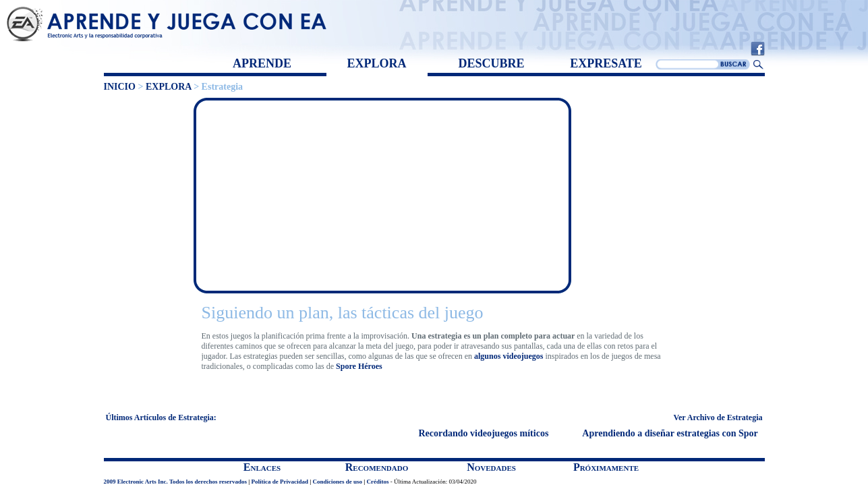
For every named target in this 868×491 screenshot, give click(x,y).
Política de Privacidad (280, 482)
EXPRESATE (606, 63)
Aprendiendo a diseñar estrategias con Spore (674, 433)
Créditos (378, 482)
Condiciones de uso (337, 482)
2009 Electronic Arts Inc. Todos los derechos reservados (176, 482)
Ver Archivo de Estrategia (718, 417)
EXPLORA (376, 63)
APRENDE (262, 63)
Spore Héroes (359, 366)
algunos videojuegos (509, 356)
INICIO (120, 87)
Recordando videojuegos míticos (485, 433)
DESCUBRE (491, 63)
